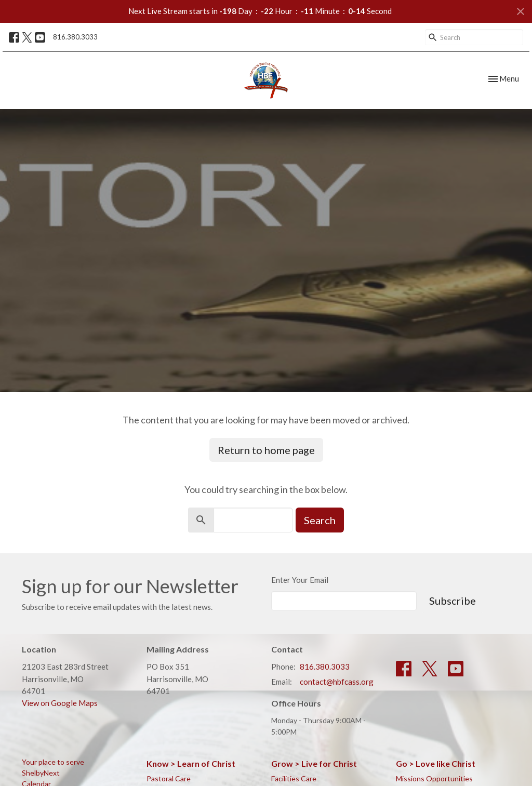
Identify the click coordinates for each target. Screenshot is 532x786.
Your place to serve (53, 762)
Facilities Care (294, 778)
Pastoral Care (169, 778)
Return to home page (266, 450)
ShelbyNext (41, 773)
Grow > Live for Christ (314, 763)
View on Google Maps (60, 703)
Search (320, 520)
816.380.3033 (75, 37)
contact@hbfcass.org (337, 682)
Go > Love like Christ (436, 763)
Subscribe (453, 601)
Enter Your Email (300, 580)
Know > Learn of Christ (191, 763)
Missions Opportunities (434, 778)
